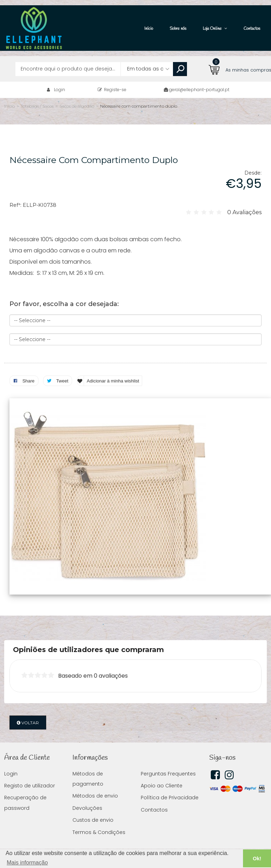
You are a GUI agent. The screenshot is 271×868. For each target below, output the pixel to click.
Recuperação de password (25, 792)
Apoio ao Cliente (162, 775)
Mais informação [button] (27, 863)
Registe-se (112, 79)
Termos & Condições (99, 822)
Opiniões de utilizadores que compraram (88, 639)
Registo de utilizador (30, 775)
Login (60, 79)
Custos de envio (93, 809)
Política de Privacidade (170, 787)
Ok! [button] (257, 859)
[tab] (135, 639)
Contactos (154, 799)
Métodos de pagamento (88, 768)
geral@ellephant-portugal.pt (199, 79)
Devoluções (87, 798)
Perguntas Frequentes (168, 763)
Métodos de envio (95, 785)
